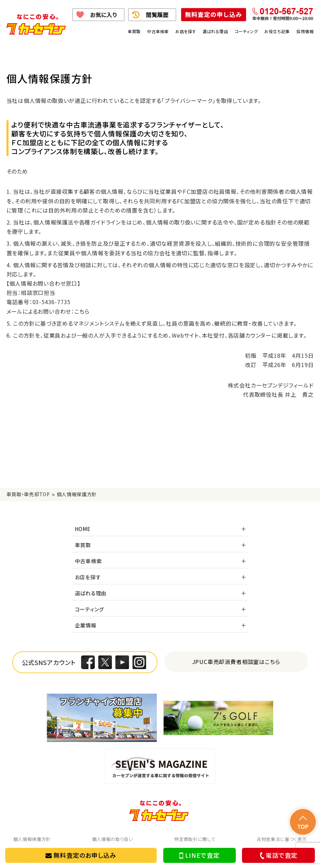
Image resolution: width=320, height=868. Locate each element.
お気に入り (104, 15)
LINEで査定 (200, 855)
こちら (82, 311)
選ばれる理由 (215, 31)
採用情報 (305, 31)
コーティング (246, 31)
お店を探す (186, 31)
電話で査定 (278, 855)
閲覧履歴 (157, 15)
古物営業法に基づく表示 (282, 839)
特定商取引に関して (195, 839)
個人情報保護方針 (32, 839)
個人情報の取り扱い (113, 839)
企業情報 (86, 625)
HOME (83, 529)
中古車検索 (158, 31)
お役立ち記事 (277, 31)
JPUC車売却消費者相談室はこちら (236, 662)
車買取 (134, 31)
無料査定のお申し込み (81, 855)
